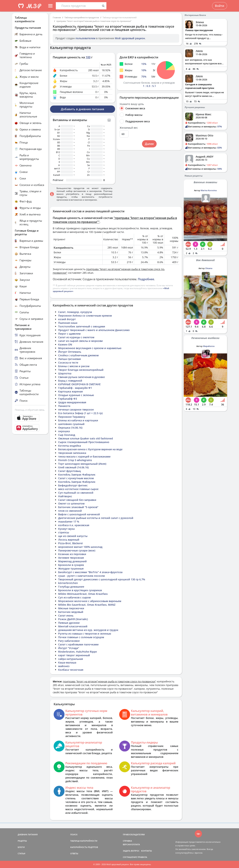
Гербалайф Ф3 (68, 399)
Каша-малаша (67, 662)
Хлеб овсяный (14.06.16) (73, 467)
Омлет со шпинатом (71, 503)
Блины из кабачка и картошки (78, 420)
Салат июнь (66, 615)
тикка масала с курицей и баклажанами (84, 456)
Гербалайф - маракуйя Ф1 (75, 388)
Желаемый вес (129, 128)
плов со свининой (70, 511)
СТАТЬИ (21, 853)
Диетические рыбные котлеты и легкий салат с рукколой (96, 518)
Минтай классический (73, 626)
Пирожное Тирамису (72, 417)
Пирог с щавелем (69, 334)
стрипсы (64, 532)
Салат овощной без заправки (77, 500)
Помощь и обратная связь (30, 410)
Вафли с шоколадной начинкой (79, 514)
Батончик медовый (71, 612)
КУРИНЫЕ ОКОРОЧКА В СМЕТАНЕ (79, 384)
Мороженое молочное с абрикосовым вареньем (90, 601)
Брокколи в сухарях (71, 565)
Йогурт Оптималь (70, 352)
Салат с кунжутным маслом (76, 478)
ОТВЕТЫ (74, 853)
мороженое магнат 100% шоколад (80, 547)
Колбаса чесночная (71, 670)
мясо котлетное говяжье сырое (78, 489)
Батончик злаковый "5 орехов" (78, 507)
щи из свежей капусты (73, 536)
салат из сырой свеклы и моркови (80, 341)
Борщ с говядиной (70, 381)
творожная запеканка (72, 453)
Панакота (64, 406)
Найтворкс (65, 496)
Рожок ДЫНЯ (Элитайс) (73, 619)
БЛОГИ (21, 847)
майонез (64, 666)
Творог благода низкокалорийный (81, 370)
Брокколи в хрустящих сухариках (80, 590)
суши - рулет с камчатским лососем (81, 576)
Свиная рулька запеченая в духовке (81, 377)
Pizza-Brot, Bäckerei (70, 543)
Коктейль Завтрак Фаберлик (77, 475)
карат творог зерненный (74, 655)
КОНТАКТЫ (147, 851)
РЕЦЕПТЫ (22, 841)
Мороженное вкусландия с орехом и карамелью (90, 348)
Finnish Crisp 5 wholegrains (75, 460)
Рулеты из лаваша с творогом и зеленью (85, 634)
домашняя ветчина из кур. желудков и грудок (88, 630)
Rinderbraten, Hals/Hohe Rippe (77, 652)
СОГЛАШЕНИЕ (130, 857)
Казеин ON (65, 344)
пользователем (85, 38)
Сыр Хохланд (67, 435)
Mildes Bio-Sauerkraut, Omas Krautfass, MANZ (87, 605)
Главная (57, 17)
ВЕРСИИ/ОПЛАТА (131, 844)
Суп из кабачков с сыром (74, 597)
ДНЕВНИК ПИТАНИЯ (28, 834)
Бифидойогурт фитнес (73, 485)
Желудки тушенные (71, 569)
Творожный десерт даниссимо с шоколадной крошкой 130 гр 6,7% (102, 579)
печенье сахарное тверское (76, 410)
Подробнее (146, 279)
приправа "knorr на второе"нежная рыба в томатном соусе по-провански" (94, 21)
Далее (149, 144)
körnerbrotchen (68, 583)
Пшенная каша (68, 323)
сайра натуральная (71, 659)
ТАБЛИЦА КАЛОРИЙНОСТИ (84, 841)
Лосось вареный (69, 540)
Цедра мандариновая (72, 402)
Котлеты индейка (70, 446)
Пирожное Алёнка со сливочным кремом (85, 316)
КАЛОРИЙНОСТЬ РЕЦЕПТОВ (84, 847)
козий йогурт (67, 319)
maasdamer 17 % (69, 522)
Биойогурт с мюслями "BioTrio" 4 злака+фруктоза (90, 572)
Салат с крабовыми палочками (78, 644)
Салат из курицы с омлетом (76, 337)
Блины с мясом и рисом (74, 366)
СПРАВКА (127, 841)
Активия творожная (71, 558)
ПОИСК (74, 834)
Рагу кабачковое (69, 641)
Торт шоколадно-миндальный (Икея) (82, 464)
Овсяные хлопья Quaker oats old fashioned (86, 438)
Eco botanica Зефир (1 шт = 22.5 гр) (80, 413)
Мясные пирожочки (71, 608)
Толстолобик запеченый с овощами (82, 326)
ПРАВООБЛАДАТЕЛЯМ (134, 834)
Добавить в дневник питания (82, 109)
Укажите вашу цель (132, 104)
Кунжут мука (66, 529)
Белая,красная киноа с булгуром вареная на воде (90, 449)
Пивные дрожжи (69, 623)
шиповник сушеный (71, 424)
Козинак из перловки (72, 554)
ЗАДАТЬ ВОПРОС (131, 851)
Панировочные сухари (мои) (77, 550)
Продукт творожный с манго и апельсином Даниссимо (94, 330)
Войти (220, 6)
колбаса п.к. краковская (74, 525)
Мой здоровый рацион (130, 38)
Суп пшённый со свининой (76, 493)
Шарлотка (65, 373)
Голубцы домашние (71, 587)
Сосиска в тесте (68, 363)
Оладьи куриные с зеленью (76, 395)
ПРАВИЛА (142, 857)
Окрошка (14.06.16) (70, 428)
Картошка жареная (70, 391)
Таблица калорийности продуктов (82, 17)
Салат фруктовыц (69, 471)
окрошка (64, 431)
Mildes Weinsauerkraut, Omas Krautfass (83, 594)
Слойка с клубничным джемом (78, 355)
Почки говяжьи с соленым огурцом (81, 637)
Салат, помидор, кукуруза (75, 312)
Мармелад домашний (72, 561)
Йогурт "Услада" (69, 648)
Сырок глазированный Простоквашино (84, 442)
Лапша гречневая (69, 359)
